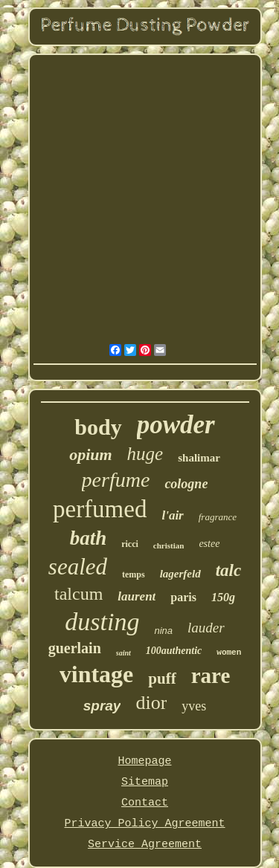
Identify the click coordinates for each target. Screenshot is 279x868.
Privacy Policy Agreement (144, 824)
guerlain (75, 648)
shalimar (199, 458)
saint (124, 653)
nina (163, 631)
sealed (78, 567)
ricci (130, 544)
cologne (186, 484)
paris (183, 597)
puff (162, 678)
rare (211, 676)
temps (134, 574)
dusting (102, 622)
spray (102, 706)
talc (229, 570)
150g (223, 597)
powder (176, 425)
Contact (145, 803)
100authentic (174, 651)
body (98, 427)
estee (209, 544)
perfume (116, 480)
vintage (97, 674)
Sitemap (145, 782)
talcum (78, 594)
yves (194, 706)
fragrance (218, 517)
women (229, 652)
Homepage (144, 761)
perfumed (100, 509)
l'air (172, 515)
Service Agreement (145, 845)
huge (145, 454)
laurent (137, 596)
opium (90, 454)
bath (89, 538)
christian (169, 545)
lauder (206, 628)
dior (151, 703)
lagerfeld (180, 574)
